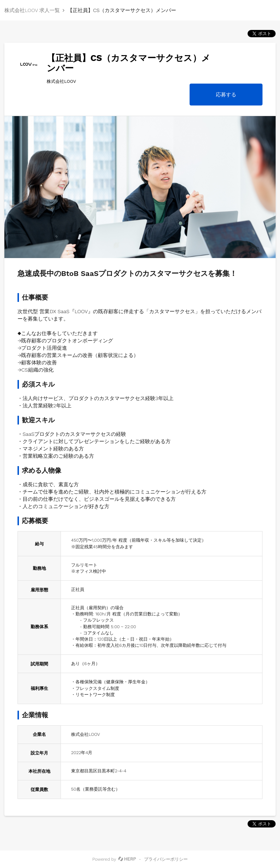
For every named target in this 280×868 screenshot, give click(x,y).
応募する (226, 95)
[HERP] (127, 859)
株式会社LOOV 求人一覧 (32, 10)
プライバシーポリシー (166, 859)
